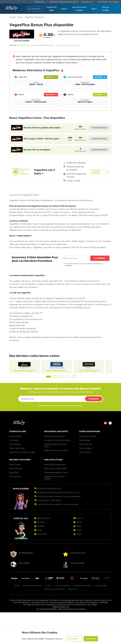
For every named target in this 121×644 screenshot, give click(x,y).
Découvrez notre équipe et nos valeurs (64, 2)
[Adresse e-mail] (51, 399)
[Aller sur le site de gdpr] (49, 578)
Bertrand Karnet (23, 45)
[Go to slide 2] (55, 377)
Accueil (17, 586)
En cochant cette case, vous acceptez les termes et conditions (84, 265)
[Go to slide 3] (62, 377)
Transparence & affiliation (82, 586)
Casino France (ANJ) (88, 436)
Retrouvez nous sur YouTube (55, 589)
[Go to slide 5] (75, 377)
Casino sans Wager (17, 448)
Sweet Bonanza (16, 468)
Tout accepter (91, 639)
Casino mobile (15, 436)
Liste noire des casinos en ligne (22, 452)
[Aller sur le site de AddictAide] (107, 578)
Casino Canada (85, 444)
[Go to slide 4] (68, 377)
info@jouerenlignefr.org (60, 607)
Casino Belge (84, 440)
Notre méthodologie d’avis (55, 465)
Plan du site (73, 589)
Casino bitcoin (15, 444)
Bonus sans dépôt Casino (55, 436)
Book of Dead (15, 465)
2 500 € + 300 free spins (36, 102)
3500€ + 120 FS (36, 84)
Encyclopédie (80, 609)
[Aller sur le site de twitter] (110, 423)
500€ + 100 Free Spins (85, 84)
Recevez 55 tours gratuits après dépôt (42, 128)
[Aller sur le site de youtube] (105, 423)
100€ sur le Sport (85, 102)
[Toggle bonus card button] (62, 128)
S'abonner (41, 2)
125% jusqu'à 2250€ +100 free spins (41, 139)
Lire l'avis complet (22, 40)
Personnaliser (74, 639)
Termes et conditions (62, 586)
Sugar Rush (14, 472)
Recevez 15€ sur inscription (37, 150)
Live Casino (14, 440)
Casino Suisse (85, 452)
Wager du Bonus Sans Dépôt (56, 450)
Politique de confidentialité (32, 586)
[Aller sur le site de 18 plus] (72, 578)
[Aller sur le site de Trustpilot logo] (84, 578)
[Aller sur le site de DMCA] (14, 578)
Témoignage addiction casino (56, 472)
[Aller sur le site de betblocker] (26, 578)
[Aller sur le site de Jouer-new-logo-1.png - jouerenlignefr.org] (12, 8)
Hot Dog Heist (15, 476)
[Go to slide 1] (48, 377)
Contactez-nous (87, 2)
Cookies (48, 586)
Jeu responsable (101, 586)
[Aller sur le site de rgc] (37, 578)
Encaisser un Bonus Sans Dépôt (57, 440)
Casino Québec (85, 448)
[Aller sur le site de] (60, 578)
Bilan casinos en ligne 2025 (55, 468)
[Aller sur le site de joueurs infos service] (95, 578)
